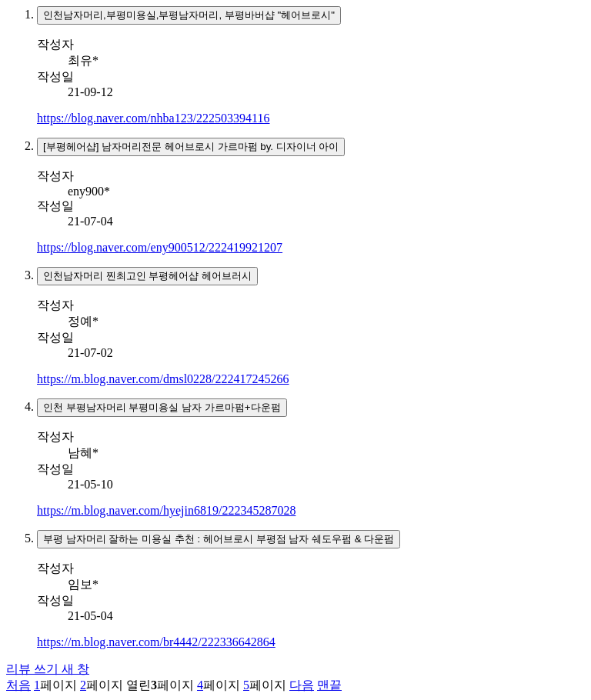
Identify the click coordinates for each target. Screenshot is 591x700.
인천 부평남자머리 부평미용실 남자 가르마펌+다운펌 (162, 407)
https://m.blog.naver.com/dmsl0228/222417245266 (163, 379)
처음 (18, 685)
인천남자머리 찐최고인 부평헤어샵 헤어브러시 (147, 276)
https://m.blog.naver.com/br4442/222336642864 (156, 642)
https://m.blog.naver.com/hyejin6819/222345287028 (166, 510)
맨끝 (329, 685)
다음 (302, 685)
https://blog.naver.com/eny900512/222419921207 (160, 247)
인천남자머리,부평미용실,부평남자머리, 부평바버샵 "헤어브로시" (189, 15)
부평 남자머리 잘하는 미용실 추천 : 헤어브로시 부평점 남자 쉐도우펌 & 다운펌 (219, 539)
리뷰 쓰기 (48, 669)
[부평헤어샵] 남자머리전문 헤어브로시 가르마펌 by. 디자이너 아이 (191, 147)
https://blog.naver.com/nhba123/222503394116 (154, 118)
